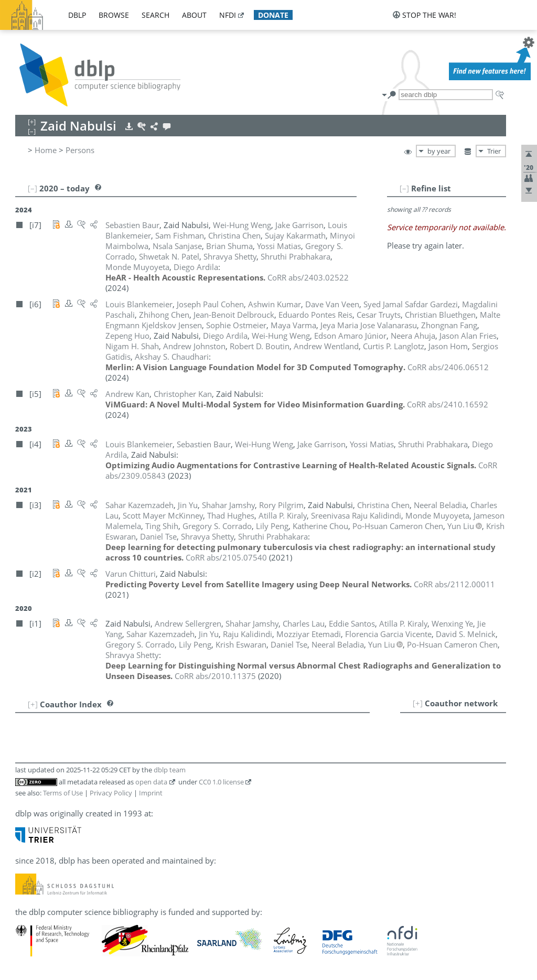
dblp (77, 15)
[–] (404, 188)
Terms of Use (63, 793)
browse (114, 15)
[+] (418, 703)
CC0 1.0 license (221, 782)
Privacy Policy (111, 793)
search (155, 15)
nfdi (228, 15)
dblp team (170, 770)
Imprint (151, 793)
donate (273, 15)
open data (151, 782)
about (194, 15)
